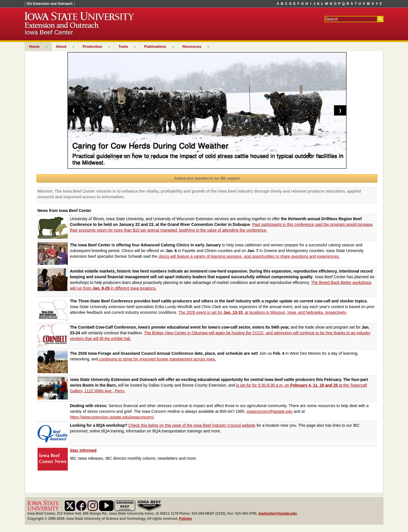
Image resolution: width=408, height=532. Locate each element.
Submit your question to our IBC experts (207, 178)
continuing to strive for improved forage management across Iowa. (157, 359)
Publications (155, 47)
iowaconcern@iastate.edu (269, 411)
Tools (123, 47)
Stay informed (83, 450)
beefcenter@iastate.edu (277, 514)
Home (34, 47)
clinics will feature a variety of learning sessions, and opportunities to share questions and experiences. (249, 256)
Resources (192, 47)
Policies (185, 519)
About (61, 47)
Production (92, 47)
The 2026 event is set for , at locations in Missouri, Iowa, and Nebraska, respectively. (263, 312)
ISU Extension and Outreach (50, 4)
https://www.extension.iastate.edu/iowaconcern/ (112, 417)
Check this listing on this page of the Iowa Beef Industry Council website (192, 425)
